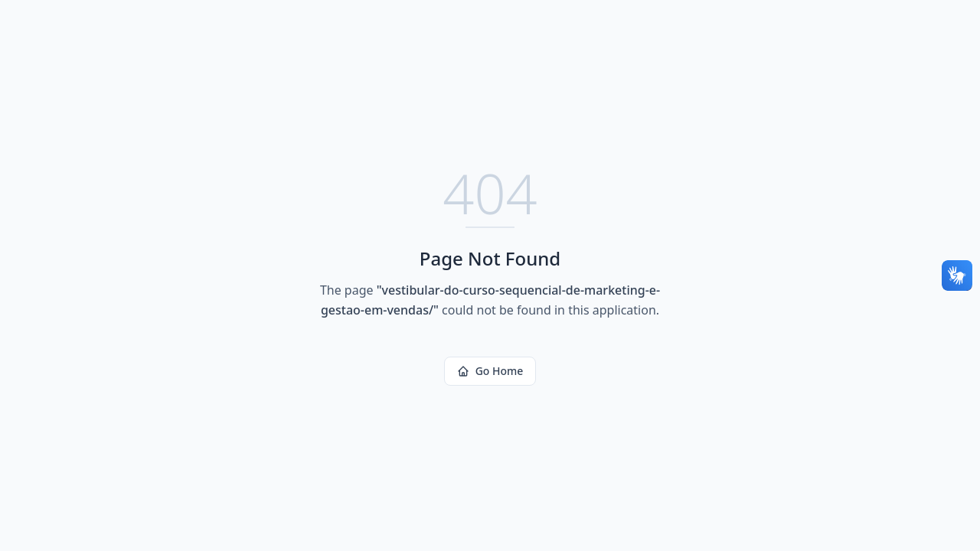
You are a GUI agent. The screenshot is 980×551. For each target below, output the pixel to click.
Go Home (490, 371)
